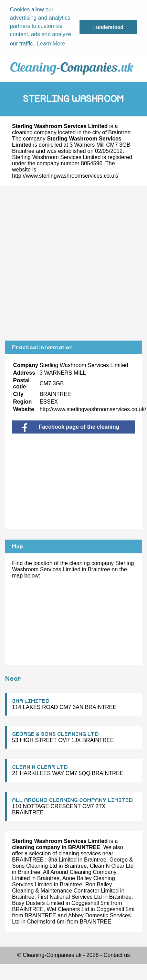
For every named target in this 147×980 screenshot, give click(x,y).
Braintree (119, 132)
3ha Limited (62, 860)
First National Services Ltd (70, 897)
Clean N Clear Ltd (112, 866)
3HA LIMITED (31, 701)
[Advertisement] (67, 263)
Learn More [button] (51, 44)
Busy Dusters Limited (38, 903)
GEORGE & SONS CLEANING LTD (55, 734)
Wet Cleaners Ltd (68, 909)
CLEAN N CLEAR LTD (40, 767)
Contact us (117, 955)
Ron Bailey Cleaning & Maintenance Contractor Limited (65, 888)
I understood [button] (108, 27)
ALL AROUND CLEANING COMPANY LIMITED (72, 800)
